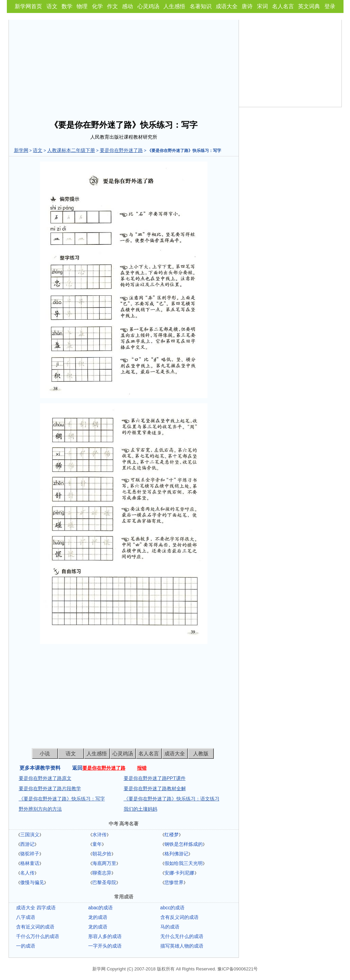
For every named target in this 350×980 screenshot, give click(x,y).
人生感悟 (174, 6)
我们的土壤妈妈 (140, 809)
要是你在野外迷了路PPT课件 (155, 778)
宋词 (262, 6)
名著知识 (201, 6)
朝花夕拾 (102, 854)
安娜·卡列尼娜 (179, 873)
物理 (82, 6)
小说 (45, 753)
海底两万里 (104, 863)
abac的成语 (100, 908)
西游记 (27, 844)
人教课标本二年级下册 (71, 150)
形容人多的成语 (105, 936)
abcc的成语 (173, 908)
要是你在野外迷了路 (121, 150)
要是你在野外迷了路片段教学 (50, 788)
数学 (67, 6)
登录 (330, 6)
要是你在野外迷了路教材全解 (155, 788)
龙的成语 (98, 917)
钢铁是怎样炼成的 (184, 844)
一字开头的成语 (105, 946)
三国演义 (30, 835)
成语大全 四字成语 (36, 908)
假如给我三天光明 (184, 863)
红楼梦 (172, 835)
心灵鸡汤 (148, 6)
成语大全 (227, 6)
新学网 (21, 150)
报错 (142, 768)
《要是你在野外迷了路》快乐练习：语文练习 (172, 799)
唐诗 (247, 6)
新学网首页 (28, 6)
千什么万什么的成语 (38, 936)
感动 (127, 6)
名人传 (27, 873)
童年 (97, 844)
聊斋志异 (102, 873)
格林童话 (30, 863)
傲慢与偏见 (32, 882)
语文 (52, 6)
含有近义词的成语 (35, 927)
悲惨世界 (174, 882)
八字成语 (26, 917)
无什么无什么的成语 (182, 936)
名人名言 (283, 6)
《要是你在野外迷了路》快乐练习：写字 (62, 799)
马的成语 (170, 927)
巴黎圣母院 (104, 882)
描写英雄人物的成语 (182, 946)
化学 (97, 6)
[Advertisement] (124, 68)
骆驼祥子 (30, 854)
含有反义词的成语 (179, 917)
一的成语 (26, 946)
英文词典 (309, 6)
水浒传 (99, 835)
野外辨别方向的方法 (40, 809)
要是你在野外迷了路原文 (45, 778)
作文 (112, 6)
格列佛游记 (176, 854)
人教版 (201, 753)
